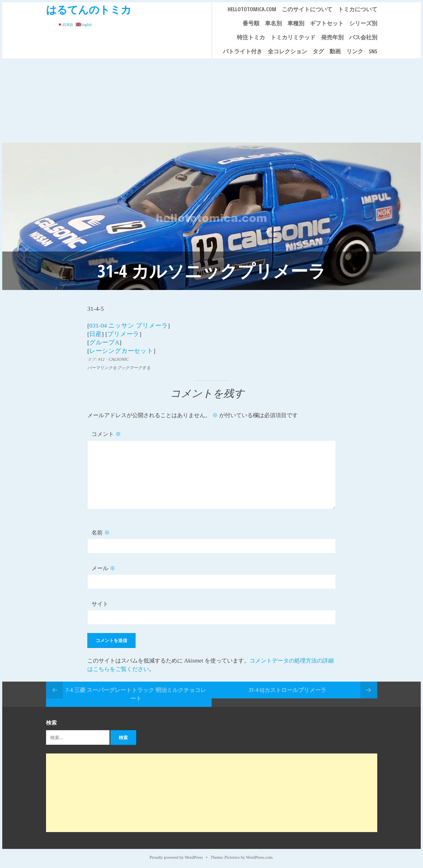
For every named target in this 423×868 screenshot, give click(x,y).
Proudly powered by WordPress (176, 857)
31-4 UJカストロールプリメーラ (287, 690)
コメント (106, 434)
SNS (373, 51)
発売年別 (332, 37)
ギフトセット (327, 23)
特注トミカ (251, 37)
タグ (318, 51)
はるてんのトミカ (89, 9)
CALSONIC (119, 359)
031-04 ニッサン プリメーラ (128, 325)
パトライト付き (243, 51)
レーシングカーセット (121, 351)
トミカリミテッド (293, 37)
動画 (335, 51)
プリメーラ (123, 334)
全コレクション (287, 51)
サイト (100, 604)
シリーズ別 (363, 23)
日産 (95, 334)
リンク (355, 51)
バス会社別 (363, 37)
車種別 (296, 23)
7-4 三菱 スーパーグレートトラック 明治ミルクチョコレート (136, 694)
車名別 (273, 23)
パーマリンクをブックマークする (119, 368)
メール (103, 568)
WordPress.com (259, 857)
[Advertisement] (212, 100)
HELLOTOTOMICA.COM (252, 9)
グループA (104, 342)
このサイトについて (307, 9)
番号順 (251, 23)
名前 (101, 533)
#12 (101, 359)
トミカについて (358, 9)
